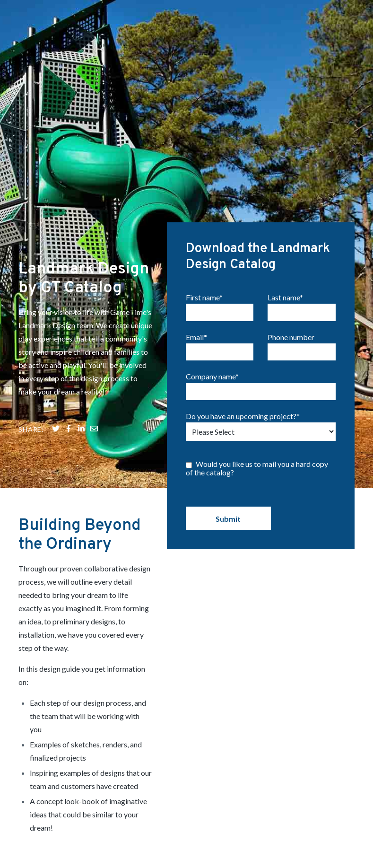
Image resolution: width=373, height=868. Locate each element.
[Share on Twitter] (56, 338)
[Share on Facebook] (69, 338)
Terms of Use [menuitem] (338, 843)
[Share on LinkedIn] (81, 338)
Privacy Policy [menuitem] (334, 833)
